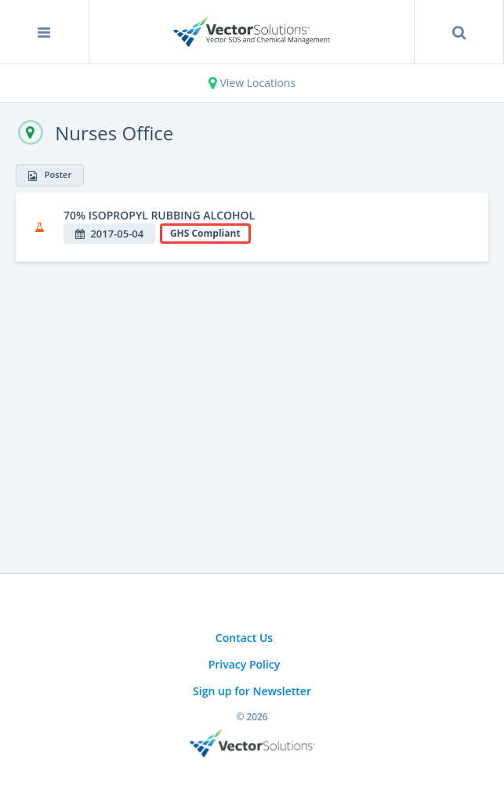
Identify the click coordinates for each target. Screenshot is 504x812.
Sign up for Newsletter (252, 691)
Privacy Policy (245, 664)
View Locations (252, 83)
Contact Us (244, 638)
